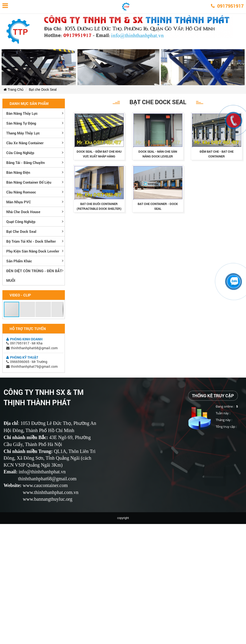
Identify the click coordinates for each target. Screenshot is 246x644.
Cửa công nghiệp (20, 153)
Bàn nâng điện (18, 172)
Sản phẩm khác (19, 261)
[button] (12, 309)
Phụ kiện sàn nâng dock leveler (33, 251)
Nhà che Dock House (23, 212)
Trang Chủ (14, 90)
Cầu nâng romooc (21, 192)
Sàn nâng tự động (21, 123)
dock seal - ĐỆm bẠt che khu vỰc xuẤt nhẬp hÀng (99, 154)
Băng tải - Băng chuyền (25, 163)
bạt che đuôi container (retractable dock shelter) (99, 206)
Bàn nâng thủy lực (22, 113)
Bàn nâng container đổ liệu (29, 182)
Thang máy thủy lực (23, 133)
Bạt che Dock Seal (43, 90)
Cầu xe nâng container (25, 143)
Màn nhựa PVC (19, 202)
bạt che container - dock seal (158, 206)
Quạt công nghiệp (21, 222)
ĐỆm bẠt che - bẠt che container (217, 154)
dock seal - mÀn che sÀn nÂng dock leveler (158, 154)
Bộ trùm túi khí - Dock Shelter (31, 241)
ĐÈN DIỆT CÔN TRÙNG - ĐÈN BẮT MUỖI (34, 276)
